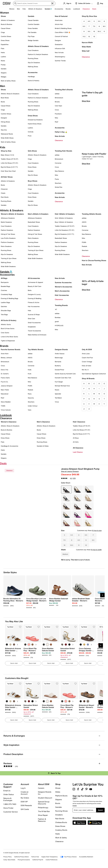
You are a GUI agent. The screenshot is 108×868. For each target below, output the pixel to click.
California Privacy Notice (21, 857)
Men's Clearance (43, 422)
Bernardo (58, 362)
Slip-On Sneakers (34, 63)
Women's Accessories (63, 287)
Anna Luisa (86, 354)
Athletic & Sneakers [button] (35, 9)
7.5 (94, 26)
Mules (3, 61)
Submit (100, 810)
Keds (30, 370)
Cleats (3, 193)
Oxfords (31, 132)
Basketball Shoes (34, 222)
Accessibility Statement (86, 857)
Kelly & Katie (86, 366)
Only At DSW (87, 349)
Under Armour (33, 406)
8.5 (104, 26)
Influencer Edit (60, 48)
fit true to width (96, 550)
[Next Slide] (102, 595)
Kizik (30, 374)
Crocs (57, 110)
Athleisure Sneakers (8, 218)
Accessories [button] (59, 9)
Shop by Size (6, 151)
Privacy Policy (7, 857)
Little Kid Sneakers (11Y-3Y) (65, 230)
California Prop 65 (38, 860)
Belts (30, 290)
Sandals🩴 (48, 9)
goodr (57, 321)
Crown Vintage (87, 362)
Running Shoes (33, 58)
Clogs (3, 32)
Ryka (30, 394)
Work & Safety (61, 838)
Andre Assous (60, 354)
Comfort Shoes (6, 36)
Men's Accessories (62, 291)
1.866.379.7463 (10, 804)
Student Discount (45, 798)
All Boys (76, 438)
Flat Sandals (32, 32)
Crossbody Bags (6, 294)
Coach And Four (87, 358)
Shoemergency (60, 57)
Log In (23, 788)
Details (75, 806)
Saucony (31, 398)
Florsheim (58, 114)
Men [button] (18, 9)
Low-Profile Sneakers (8, 238)
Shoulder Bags (6, 310)
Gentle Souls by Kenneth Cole (65, 374)
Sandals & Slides (43, 446)
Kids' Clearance (79, 422)
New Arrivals (59, 52)
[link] (14, 601)
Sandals (4, 69)
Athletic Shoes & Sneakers (38, 46)
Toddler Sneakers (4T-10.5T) (65, 226)
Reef (56, 122)
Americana (59, 20)
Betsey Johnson (6, 358)
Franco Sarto (5, 378)
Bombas (58, 317)
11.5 (84, 36)
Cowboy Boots (61, 830)
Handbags (31, 76)
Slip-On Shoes (33, 175)
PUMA (84, 242)
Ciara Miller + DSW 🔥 (63, 32)
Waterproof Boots (7, 134)
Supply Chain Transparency (50, 857)
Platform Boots (61, 796)
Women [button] (12, 9)
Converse (58, 163)
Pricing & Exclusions (24, 860)
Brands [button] (68, 9)
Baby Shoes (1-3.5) (7, 155)
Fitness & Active (34, 302)
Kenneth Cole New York (63, 378)
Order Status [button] (9, 794)
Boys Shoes (33, 181)
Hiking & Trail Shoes (8, 234)
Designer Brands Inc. (45, 793)
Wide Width (86, 47)
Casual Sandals (33, 20)
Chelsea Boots (61, 822)
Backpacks (5, 282)
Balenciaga (59, 358)
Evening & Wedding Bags (9, 298)
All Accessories (34, 278)
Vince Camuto (6, 410)
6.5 (84, 26)
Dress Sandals (33, 28)
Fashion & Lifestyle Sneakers (38, 54)
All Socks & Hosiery (9, 320)
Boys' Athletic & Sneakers (64, 222)
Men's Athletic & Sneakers (38, 214)
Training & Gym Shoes (9, 258)
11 (104, 31)
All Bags (4, 278)
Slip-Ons (4, 130)
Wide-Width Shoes (7, 138)
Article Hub (59, 24)
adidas (57, 94)
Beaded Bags (5, 286)
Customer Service (10, 812)
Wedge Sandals (33, 40)
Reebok (84, 246)
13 (94, 36)
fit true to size (97, 530)
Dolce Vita (4, 370)
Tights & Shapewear (8, 341)
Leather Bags (5, 302)
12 (89, 36)
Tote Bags (4, 314)
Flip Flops (31, 36)
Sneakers (59, 815)
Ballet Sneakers (6, 222)
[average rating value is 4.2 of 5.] (67, 478)
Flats (3, 48)
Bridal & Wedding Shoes (63, 28)
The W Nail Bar (44, 811)
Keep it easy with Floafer (94, 183)
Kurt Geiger (59, 382)
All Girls (76, 442)
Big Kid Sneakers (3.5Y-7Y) (64, 234)
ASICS (84, 222)
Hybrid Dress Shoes (35, 124)
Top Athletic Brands (36, 349)
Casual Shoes (6, 28)
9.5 (89, 31)
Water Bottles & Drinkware (37, 335)
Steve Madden (6, 402)
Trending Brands (61, 305)
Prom (30, 136)
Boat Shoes (5, 98)
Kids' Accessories (62, 295)
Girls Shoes (32, 151)
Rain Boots (5, 197)
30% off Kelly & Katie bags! (93, 312)
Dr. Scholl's (5, 374)
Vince (57, 402)
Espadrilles (5, 44)
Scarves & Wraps (34, 314)
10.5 (99, 31)
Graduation (59, 44)
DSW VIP (24, 802)
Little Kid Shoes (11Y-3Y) (9, 163)
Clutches (4, 290)
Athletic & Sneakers (8, 20)
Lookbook (77, 9)
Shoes (3, 16)
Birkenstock (59, 98)
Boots (3, 102)
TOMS (3, 406)
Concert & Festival (61, 36)
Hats (29, 310)
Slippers (4, 73)
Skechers (58, 183)
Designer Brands (61, 349)
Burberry (58, 366)
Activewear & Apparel (35, 282)
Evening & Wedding (35, 298)
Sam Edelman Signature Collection (94, 374)
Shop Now (86, 131)
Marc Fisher (5, 390)
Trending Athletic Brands (91, 214)
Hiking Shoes (5, 122)
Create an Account (25, 793)
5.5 (99, 21)
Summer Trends (60, 61)
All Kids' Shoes (7, 177)
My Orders (25, 798)
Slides (58, 792)
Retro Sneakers (6, 246)
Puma (57, 179)
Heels (3, 52)
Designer (58, 40)
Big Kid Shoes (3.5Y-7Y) (9, 167)
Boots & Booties (6, 24)
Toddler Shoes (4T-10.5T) (9, 159)
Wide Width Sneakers (8, 266)
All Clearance (78, 448)
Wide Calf (86, 51)
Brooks (57, 102)
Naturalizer (5, 394)
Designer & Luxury (34, 294)
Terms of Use (35, 857)
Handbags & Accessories (9, 446)
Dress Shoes (5, 40)
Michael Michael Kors (62, 386)
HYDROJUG (59, 325)
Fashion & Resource (42, 820)
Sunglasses (32, 327)
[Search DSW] (34, 3)
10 (94, 31)
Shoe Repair (43, 815)
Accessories (60, 128)
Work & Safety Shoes (8, 81)
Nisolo (57, 390)
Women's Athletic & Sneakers (12, 214)
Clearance (86, 57)
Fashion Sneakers (7, 230)
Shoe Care (31, 318)
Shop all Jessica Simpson (70, 471)
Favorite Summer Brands (11, 349)
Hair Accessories (34, 306)
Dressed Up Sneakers (35, 120)
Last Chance (78, 452)
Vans (30, 410)
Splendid (58, 394)
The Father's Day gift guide (92, 123)
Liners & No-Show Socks (9, 337)
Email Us (7, 791)
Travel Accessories (34, 331)
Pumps (3, 65)
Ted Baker (58, 398)
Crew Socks (5, 333)
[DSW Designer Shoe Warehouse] (7, 3)
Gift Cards (25, 809)
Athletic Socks (6, 324)
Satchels (4, 306)
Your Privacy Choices (68, 857)
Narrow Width (87, 42)
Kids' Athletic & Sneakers (65, 214)
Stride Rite (59, 187)
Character (4, 189)
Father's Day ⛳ (61, 132)
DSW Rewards (26, 805)
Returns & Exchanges (8, 799)
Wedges (4, 77)
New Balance (59, 171)
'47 (56, 309)
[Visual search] (52, 3)
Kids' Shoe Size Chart (8, 171)
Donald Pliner (59, 370)
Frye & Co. (5, 382)
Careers (41, 788)
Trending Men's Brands (64, 90)
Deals (94, 9)
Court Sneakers (33, 50)
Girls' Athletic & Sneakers (64, 218)
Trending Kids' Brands (63, 151)
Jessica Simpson (7, 386)
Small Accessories (34, 323)
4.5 (89, 21)
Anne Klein (5, 354)
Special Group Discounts (44, 803)
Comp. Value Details (9, 860)
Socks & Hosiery (34, 81)
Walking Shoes (33, 67)
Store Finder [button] (8, 808)
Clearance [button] (86, 9)
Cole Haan (58, 106)
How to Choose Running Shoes (94, 260)
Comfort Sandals (34, 24)
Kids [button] (24, 9)
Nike (56, 118)
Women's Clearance (9, 422)
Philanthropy (43, 808)
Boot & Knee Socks (8, 328)
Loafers (3, 57)
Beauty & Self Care (35, 286)
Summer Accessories (63, 282)
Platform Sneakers (7, 242)
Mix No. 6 (85, 370)
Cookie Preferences (52, 860)
